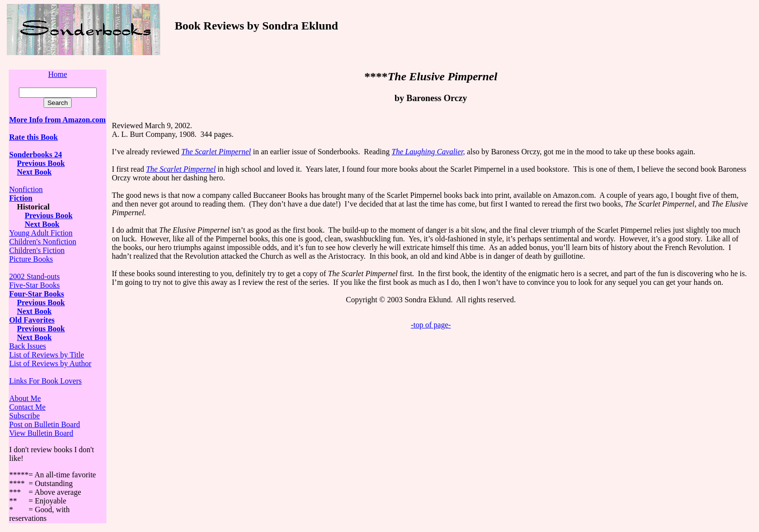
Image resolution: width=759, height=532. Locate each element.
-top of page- (431, 325)
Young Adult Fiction (41, 233)
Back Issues (28, 346)
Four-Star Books (37, 294)
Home (57, 74)
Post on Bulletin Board (45, 424)
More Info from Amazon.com (57, 120)
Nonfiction (26, 189)
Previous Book (41, 163)
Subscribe (24, 416)
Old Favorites (32, 320)
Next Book (34, 311)
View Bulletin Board (41, 433)
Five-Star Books (34, 285)
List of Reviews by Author (50, 363)
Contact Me (27, 407)
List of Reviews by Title (47, 355)
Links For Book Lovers (46, 381)
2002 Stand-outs (34, 276)
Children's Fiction (37, 250)
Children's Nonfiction (43, 242)
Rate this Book (33, 137)
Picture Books (31, 259)
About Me (25, 398)
